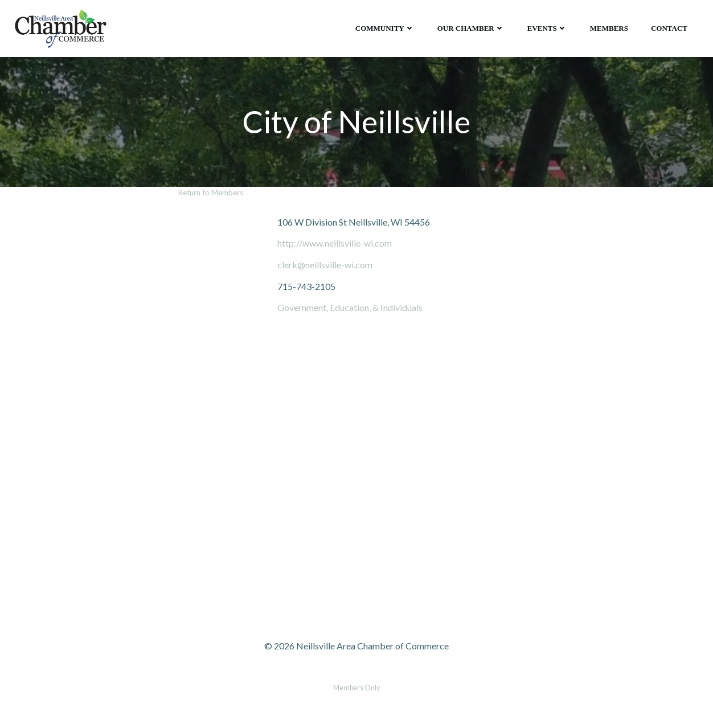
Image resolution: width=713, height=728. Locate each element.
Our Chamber (471, 28)
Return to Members (211, 193)
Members (609, 28)
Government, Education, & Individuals (350, 307)
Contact (669, 28)
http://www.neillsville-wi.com (335, 243)
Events (547, 28)
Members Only (356, 688)
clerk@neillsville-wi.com (325, 265)
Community (385, 28)
